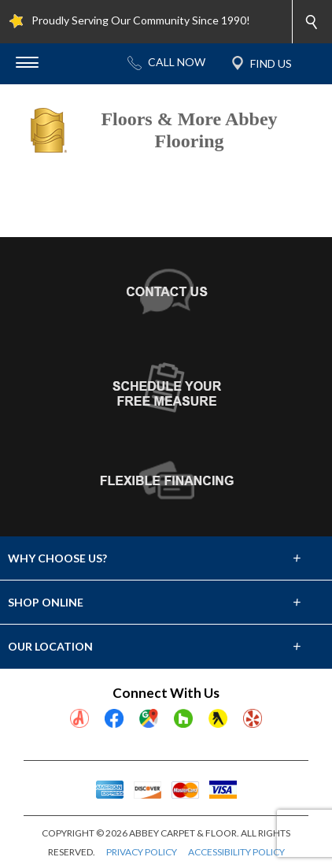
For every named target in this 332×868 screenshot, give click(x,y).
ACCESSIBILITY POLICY (236, 852)
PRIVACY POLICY (142, 852)
